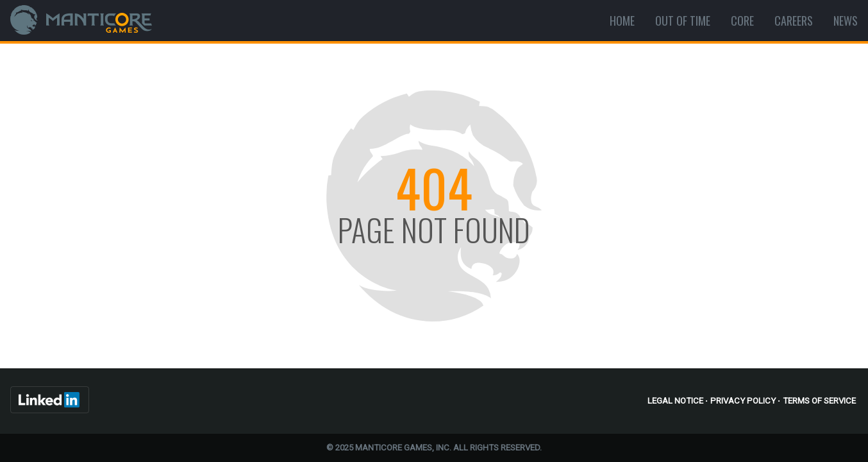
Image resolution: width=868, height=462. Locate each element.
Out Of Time (683, 21)
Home (622, 21)
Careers (794, 21)
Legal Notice (675, 401)
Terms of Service (819, 401)
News (846, 21)
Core (742, 21)
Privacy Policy (743, 401)
